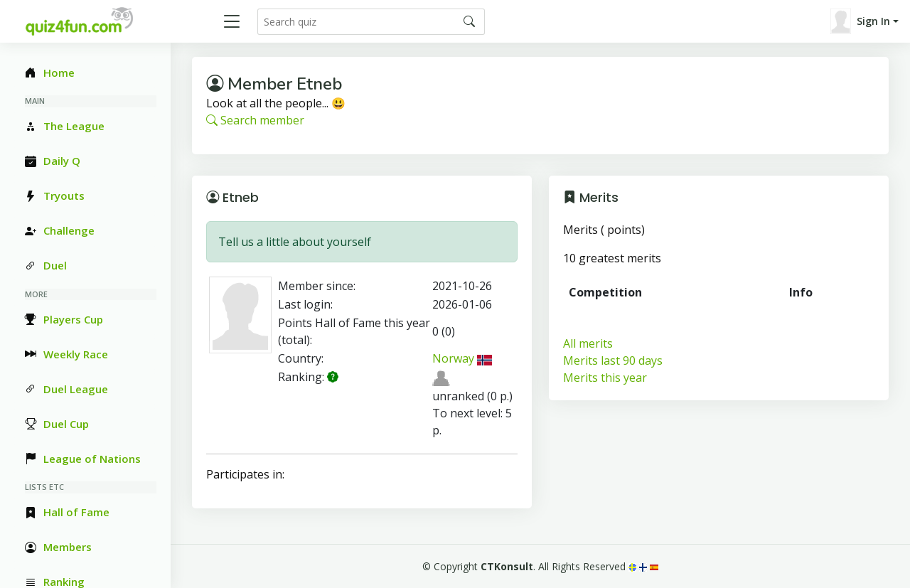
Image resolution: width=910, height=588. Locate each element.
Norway (462, 358)
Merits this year (605, 378)
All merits (588, 343)
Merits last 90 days (613, 360)
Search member (255, 120)
